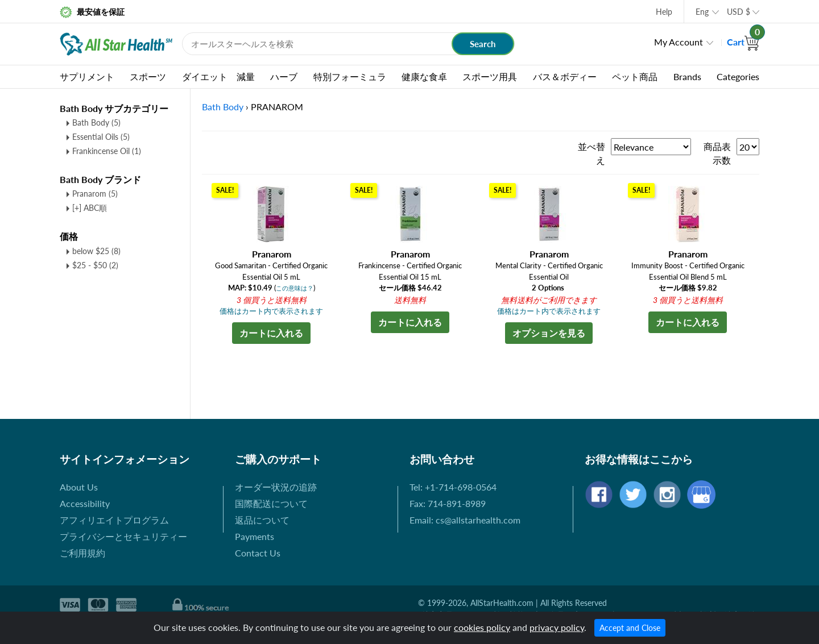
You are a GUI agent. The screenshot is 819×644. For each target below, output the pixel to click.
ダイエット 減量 (218, 76)
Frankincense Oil (107, 151)
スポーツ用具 (490, 76)
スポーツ (148, 76)
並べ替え (591, 153)
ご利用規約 (82, 553)
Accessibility (85, 503)
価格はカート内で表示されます (271, 311)
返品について (262, 520)
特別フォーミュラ (350, 76)
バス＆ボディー (565, 76)
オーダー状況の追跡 (276, 487)
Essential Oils (101, 137)
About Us (79, 487)
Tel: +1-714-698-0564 (453, 487)
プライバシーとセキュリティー (123, 536)
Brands (687, 76)
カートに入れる (271, 333)
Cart (743, 42)
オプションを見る (549, 333)
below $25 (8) (96, 251)
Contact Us (258, 553)
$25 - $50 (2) (95, 265)
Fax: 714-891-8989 (448, 503)
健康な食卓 (424, 76)
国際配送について (271, 503)
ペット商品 (635, 76)
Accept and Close (630, 628)
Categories (738, 76)
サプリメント (87, 76)
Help (664, 12)
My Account (679, 42)
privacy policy (557, 627)
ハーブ (284, 76)
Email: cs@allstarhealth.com (465, 520)
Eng (702, 12)
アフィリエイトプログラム (114, 520)
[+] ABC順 (90, 208)
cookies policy (482, 627)
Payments (255, 536)
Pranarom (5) (95, 194)
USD (739, 12)
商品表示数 (717, 153)
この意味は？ (295, 288)
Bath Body (96, 122)
